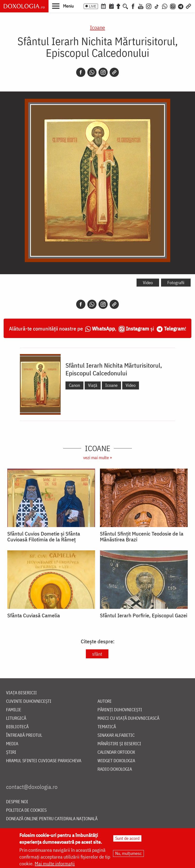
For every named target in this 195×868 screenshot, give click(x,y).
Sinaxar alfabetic (116, 735)
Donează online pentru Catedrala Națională (52, 819)
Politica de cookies (26, 810)
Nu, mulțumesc (128, 853)
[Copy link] (114, 72)
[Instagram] (149, 6)
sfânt (97, 654)
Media (12, 744)
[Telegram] (181, 6)
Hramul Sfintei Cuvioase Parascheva (44, 761)
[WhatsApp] (165, 6)
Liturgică (16, 718)
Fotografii (176, 283)
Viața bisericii (21, 693)
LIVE (93, 6)
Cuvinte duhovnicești (29, 701)
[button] (63, 6)
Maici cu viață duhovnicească (128, 718)
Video (148, 283)
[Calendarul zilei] (111, 6)
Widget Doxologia (116, 761)
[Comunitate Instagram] (173, 6)
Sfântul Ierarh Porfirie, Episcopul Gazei (144, 615)
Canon (74, 385)
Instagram (138, 328)
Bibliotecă (17, 727)
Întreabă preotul (24, 735)
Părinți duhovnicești (120, 710)
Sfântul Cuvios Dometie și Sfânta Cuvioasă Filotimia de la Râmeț (44, 537)
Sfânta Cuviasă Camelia (34, 615)
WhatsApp (103, 328)
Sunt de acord (127, 838)
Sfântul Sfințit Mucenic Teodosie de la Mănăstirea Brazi (142, 537)
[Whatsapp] (92, 72)
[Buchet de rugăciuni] (118, 6)
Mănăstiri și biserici (119, 744)
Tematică (107, 727)
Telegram (174, 328)
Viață (93, 385)
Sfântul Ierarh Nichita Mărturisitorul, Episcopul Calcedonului (114, 369)
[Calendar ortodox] (103, 6)
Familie (14, 710)
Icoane (97, 27)
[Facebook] (133, 6)
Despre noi (17, 802)
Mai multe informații (55, 864)
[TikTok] (157, 6)
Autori (105, 701)
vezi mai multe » (97, 458)
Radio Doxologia (115, 769)
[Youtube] (141, 6)
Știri (11, 752)
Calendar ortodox (116, 752)
